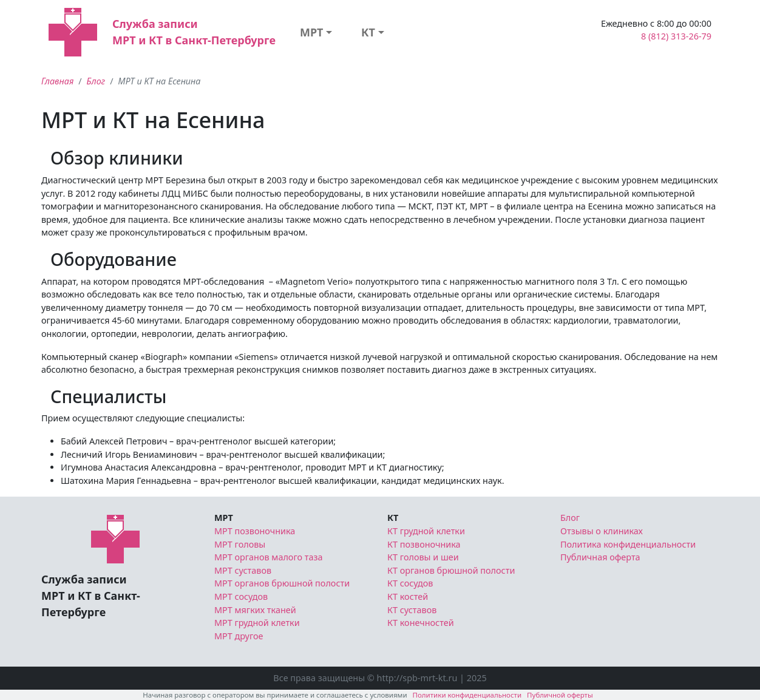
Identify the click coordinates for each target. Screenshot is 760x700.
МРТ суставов (243, 570)
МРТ (312, 32)
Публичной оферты (560, 695)
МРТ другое (239, 636)
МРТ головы (240, 544)
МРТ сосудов (241, 596)
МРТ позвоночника (255, 531)
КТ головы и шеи (423, 557)
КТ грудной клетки (426, 531)
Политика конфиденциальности (628, 544)
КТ (368, 32)
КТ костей (408, 596)
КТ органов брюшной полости (451, 570)
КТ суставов (412, 610)
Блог (96, 81)
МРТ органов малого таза (269, 557)
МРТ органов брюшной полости (282, 583)
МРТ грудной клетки (257, 623)
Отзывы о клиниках (602, 531)
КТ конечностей (421, 623)
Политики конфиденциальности (467, 695)
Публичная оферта (600, 557)
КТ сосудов (410, 583)
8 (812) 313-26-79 (676, 36)
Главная (57, 81)
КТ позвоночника (424, 544)
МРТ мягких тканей (255, 610)
